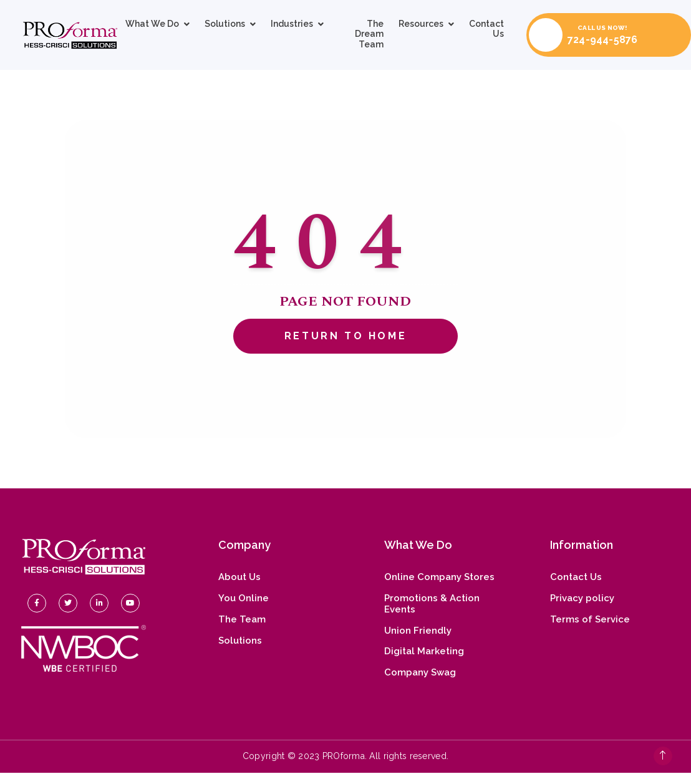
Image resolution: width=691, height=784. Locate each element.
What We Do (152, 24)
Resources (421, 24)
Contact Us (486, 29)
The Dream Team (369, 34)
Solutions (225, 24)
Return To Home (345, 336)
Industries (292, 24)
